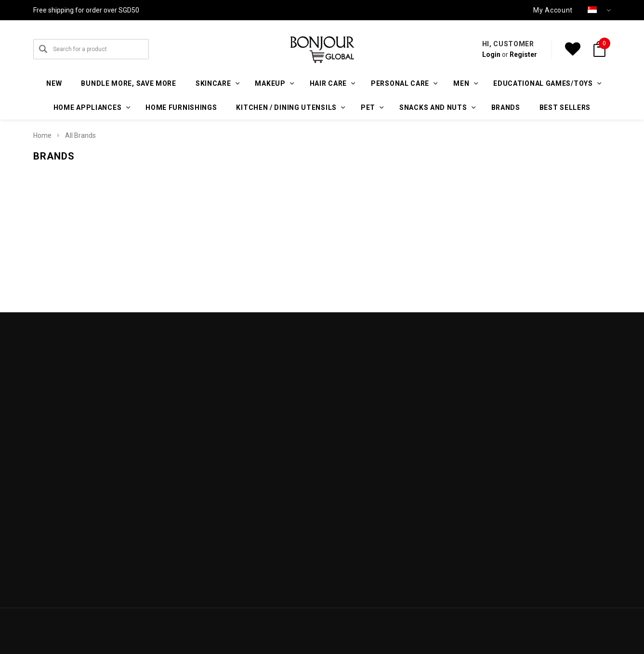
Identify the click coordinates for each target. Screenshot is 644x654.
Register (523, 54)
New (54, 83)
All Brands (80, 135)
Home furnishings (181, 107)
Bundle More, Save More (128, 83)
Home (42, 135)
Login (491, 54)
